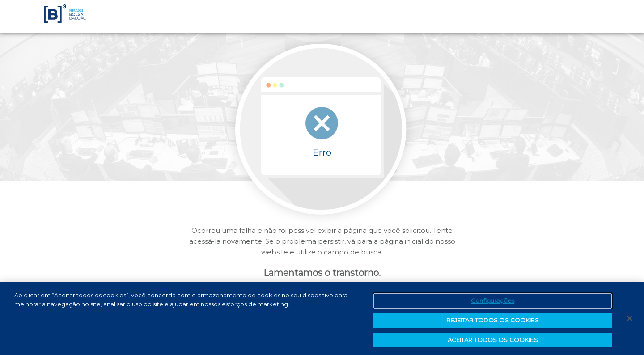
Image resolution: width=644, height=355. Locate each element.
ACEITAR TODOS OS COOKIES (493, 342)
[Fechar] (630, 320)
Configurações (493, 302)
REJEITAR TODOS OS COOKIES (492, 322)
